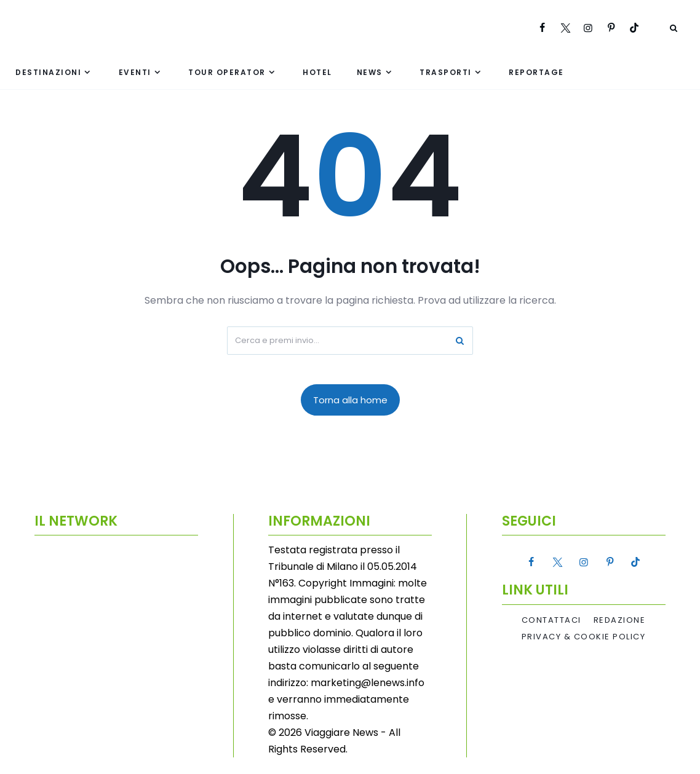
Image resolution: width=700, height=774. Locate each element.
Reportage (536, 72)
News (370, 72)
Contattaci (551, 620)
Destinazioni (48, 72)
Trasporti (446, 72)
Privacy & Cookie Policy (584, 637)
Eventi (135, 72)
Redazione (620, 620)
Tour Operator (227, 72)
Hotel (317, 72)
